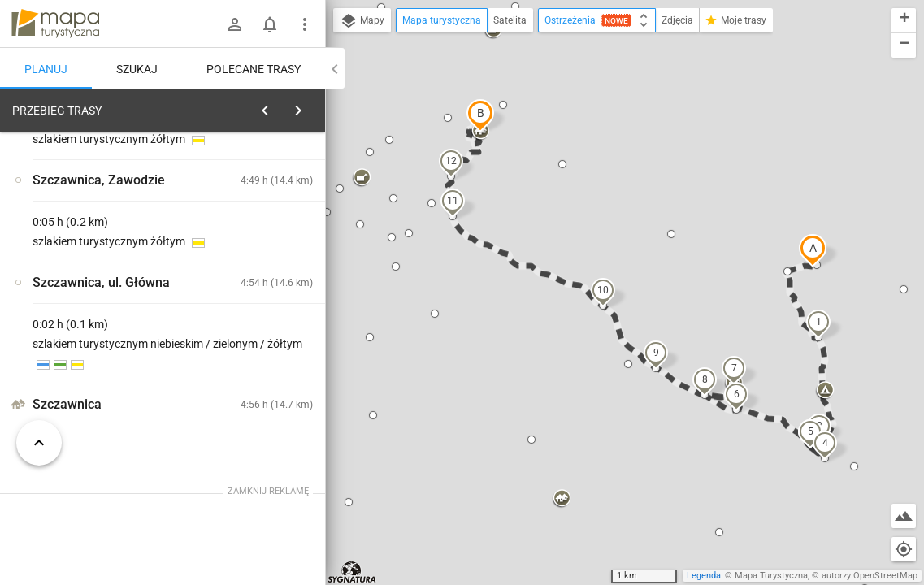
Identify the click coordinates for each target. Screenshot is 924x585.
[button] (813, 250)
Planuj (46, 69)
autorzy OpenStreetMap (870, 576)
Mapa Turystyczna (771, 576)
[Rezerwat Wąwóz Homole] (98, 351)
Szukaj (137, 69)
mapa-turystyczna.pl (55, 24)
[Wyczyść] (311, 106)
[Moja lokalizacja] (904, 549)
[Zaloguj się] (235, 24)
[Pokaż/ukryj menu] (305, 24)
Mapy (362, 21)
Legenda (704, 576)
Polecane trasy (254, 69)
